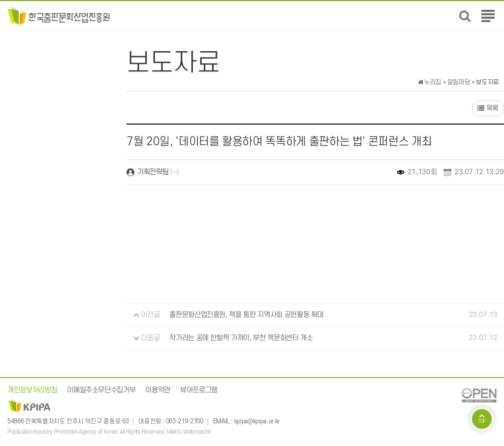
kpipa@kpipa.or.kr (257, 421)
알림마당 (459, 82)
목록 (488, 109)
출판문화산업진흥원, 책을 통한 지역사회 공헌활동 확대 (246, 315)
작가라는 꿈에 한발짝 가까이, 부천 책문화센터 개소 (241, 338)
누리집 (430, 82)
